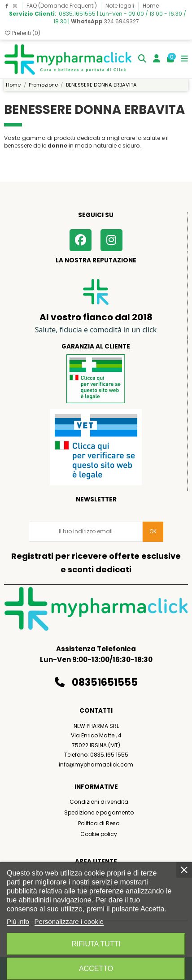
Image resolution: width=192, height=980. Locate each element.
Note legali (120, 6)
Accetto (96, 969)
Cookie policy (99, 834)
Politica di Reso (99, 823)
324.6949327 (105, 21)
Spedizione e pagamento (99, 812)
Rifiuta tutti (96, 944)
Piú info (18, 921)
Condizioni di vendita (99, 802)
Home (151, 6)
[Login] (157, 59)
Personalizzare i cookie (69, 921)
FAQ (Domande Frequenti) (62, 6)
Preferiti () (22, 33)
